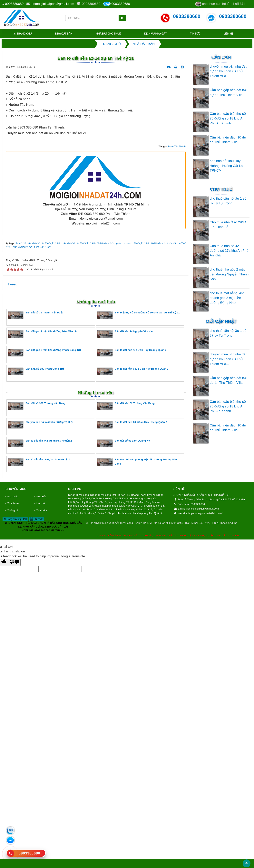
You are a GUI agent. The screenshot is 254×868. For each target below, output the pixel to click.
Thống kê (13, 755)
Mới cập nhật (221, 321)
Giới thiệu (13, 742)
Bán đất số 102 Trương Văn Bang (126, 651)
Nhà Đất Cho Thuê (108, 33)
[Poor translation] (14, 807)
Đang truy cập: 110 (15, 764)
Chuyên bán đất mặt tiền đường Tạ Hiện (41, 670)
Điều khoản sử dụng (226, 768)
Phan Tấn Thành (177, 392)
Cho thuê (221, 189)
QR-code (36, 764)
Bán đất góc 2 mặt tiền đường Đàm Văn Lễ (42, 579)
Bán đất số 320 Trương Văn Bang (37, 651)
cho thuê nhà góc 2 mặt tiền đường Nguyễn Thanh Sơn (229, 274)
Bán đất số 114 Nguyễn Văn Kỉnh (126, 579)
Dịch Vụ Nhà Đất (155, 33)
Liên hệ (228, 33)
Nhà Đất (41, 742)
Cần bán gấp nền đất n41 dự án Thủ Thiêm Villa (229, 92)
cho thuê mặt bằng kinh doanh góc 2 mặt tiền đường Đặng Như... (227, 298)
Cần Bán (221, 57)
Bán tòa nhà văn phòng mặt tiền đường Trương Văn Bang (137, 707)
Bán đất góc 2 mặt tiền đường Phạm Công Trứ (44, 598)
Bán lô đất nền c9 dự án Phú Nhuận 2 (39, 707)
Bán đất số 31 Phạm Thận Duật (35, 560)
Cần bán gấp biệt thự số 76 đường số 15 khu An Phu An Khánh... (228, 119)
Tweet (12, 529)
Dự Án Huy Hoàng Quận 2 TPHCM (132, 768)
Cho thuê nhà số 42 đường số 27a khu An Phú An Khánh (229, 251)
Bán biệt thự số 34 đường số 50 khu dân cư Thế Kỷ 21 (138, 560)
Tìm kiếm (42, 755)
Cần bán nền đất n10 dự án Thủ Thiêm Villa (228, 140)
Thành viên (14, 748)
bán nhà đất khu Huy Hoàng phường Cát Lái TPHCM (227, 166)
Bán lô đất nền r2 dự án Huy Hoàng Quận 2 (132, 598)
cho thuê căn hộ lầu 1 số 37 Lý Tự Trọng (228, 201)
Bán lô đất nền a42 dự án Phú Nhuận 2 (40, 688)
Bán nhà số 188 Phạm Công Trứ (36, 616)
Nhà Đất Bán (64, 33)
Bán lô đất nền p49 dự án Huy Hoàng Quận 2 (133, 616)
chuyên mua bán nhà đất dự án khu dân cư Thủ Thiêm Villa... (228, 71)
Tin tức (195, 33)
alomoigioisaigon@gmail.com (52, 4)
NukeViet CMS (174, 768)
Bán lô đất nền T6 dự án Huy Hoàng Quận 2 (132, 670)
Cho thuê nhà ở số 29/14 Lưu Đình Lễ (228, 225)
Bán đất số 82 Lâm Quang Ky (123, 688)
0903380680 (14, 4)
